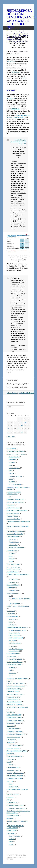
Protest (9, 762)
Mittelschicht (10, 754)
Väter (8, 800)
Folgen (11, 465)
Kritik (10, 497)
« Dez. (9, 437)
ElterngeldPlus (13, 582)
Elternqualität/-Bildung (13, 585)
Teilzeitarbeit (10, 797)
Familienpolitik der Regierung (15, 662)
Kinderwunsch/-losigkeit (13, 737)
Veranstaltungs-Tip (12, 803)
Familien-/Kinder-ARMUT (16, 638)
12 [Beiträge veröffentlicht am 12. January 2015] (8, 426)
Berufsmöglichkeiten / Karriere (17, 630)
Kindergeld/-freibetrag (15, 643)
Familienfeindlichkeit (12, 616)
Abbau (11, 784)
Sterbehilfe (12, 482)
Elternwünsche (11, 588)
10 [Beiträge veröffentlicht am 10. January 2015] (25, 422)
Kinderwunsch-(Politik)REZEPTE (16, 734)
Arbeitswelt (12, 839)
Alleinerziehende (11, 449)
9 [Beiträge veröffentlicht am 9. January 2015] (22, 422)
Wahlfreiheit (10, 818)
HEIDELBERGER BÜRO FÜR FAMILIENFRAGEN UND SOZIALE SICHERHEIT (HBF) (18, 19)
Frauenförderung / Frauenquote (16, 686)
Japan (10, 670)
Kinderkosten (12, 646)
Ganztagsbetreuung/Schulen (15, 694)
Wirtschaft (11, 625)
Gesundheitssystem (14, 468)
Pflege (10, 471)
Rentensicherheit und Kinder (15, 776)
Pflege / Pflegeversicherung (14, 756)
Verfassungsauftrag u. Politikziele (16, 808)
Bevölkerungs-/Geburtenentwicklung (17, 511)
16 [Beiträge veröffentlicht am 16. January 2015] (22, 426)
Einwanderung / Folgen (13, 564)
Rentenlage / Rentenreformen (15, 773)
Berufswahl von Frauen (13, 508)
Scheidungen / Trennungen (14, 778)
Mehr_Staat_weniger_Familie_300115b (18, 384)
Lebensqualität (11, 740)
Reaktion (11, 473)
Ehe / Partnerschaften (13, 537)
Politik (10, 622)
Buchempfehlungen (12, 516)
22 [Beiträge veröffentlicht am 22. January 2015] (18, 429)
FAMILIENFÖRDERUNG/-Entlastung (17, 628)
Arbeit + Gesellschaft (15, 836)
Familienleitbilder (11, 656)
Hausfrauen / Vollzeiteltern (14, 705)
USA (10, 676)
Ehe (10, 596)
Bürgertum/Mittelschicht (13, 519)
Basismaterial (11, 505)
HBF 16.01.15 (15, 72)
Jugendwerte (10, 712)
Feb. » (13, 437)
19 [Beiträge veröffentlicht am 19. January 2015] (8, 429)
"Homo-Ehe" (12, 539)
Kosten (11, 562)
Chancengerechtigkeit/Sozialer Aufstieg (18, 526)
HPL (24, 78)
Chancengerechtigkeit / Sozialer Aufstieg (18, 522)
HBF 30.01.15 (11, 62)
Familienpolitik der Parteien (14, 659)
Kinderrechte (10, 726)
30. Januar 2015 (11, 370)
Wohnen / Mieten (11, 831)
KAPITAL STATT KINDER (14, 715)
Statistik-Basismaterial (13, 794)
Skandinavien (12, 673)
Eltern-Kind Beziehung (13, 572)
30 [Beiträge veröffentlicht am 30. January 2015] (22, 432)
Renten (11, 479)
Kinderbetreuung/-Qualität (14, 718)
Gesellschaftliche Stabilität (14, 702)
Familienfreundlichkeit (13, 654)
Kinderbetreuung (13, 590)
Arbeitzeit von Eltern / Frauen (15, 499)
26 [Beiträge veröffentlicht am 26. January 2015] (8, 432)
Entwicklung (12, 462)
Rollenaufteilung (13, 545)
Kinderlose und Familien (13, 723)
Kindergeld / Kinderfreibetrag (15, 720)
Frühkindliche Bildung (13, 692)
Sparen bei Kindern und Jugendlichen (17, 790)
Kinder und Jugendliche (15, 745)
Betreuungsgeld (13, 579)
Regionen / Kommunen (15, 476)
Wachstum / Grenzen (13, 816)
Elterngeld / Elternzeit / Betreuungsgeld (18, 575)
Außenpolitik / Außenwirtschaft (15, 502)
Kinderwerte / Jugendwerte (14, 731)
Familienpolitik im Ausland (14, 665)
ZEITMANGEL (11, 833)
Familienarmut (11, 614)
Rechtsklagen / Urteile (13, 770)
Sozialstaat (10, 781)
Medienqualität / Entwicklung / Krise (17, 751)
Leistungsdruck (11, 742)
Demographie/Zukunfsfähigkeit (15, 531)
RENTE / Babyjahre (14, 603)
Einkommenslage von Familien (15, 548)
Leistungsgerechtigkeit (13, 748)
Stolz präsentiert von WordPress (16, 855)
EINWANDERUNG (12, 550)
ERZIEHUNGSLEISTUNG (14, 593)
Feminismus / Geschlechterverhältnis (17, 678)
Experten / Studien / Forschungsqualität (18, 606)
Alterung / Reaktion (14, 457)
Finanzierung (12, 641)
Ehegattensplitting (14, 542)
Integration (12, 559)
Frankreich (12, 667)
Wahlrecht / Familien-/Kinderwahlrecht (17, 821)
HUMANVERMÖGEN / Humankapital (17, 707)
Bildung (11, 842)
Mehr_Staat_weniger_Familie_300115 (17, 387)
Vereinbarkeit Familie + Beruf (15, 805)
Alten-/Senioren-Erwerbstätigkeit (16, 451)
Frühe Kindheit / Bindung (14, 689)
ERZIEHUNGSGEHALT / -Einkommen (19, 599)
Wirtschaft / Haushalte (15, 484)
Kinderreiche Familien (13, 729)
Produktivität (10, 759)
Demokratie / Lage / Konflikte (15, 534)
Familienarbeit (11, 611)
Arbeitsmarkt (12, 460)
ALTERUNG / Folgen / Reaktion (16, 454)
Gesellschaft (12, 619)
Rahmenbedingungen (13, 767)
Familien (11, 765)
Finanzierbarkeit (13, 787)
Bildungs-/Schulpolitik (13, 513)
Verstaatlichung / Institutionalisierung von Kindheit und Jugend (16, 371)
